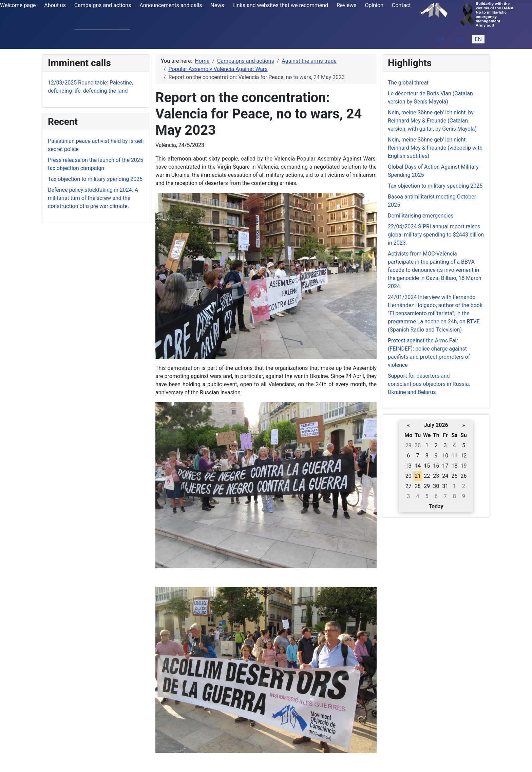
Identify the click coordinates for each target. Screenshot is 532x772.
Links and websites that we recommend (280, 5)
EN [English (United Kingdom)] (478, 39)
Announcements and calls (171, 5)
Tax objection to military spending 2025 (95, 179)
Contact (401, 5)
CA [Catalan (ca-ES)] (441, 39)
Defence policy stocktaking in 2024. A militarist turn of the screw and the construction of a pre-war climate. (93, 198)
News (217, 5)
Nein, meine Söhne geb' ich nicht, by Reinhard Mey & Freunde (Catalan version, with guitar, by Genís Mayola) (432, 121)
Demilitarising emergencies (421, 216)
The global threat (408, 83)
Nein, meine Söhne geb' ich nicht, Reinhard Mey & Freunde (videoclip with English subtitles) (435, 148)
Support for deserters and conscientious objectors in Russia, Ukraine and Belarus (429, 384)
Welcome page (18, 5)
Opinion (374, 5)
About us (55, 5)
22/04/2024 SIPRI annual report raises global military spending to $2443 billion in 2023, (436, 235)
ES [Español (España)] (460, 39)
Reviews (347, 5)
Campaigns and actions (103, 5)
